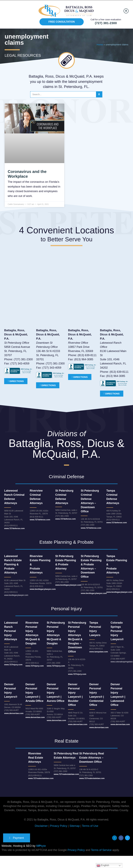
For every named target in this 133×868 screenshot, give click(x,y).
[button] (126, 11)
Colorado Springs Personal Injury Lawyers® (117, 631)
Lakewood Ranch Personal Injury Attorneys (11, 631)
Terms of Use (90, 826)
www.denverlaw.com (14, 713)
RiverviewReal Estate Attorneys (36, 758)
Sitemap (75, 826)
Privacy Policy (59, 826)
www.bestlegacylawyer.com (16, 595)
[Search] (99, 94)
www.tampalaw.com (99, 652)
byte (41, 846)
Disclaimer (41, 826)
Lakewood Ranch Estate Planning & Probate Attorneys (13, 564)
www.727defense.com (14, 528)
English (103, 866)
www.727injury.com (13, 665)
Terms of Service (101, 850)
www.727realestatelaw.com (41, 778)
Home (100, 44)
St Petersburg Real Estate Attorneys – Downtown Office (92, 758)
